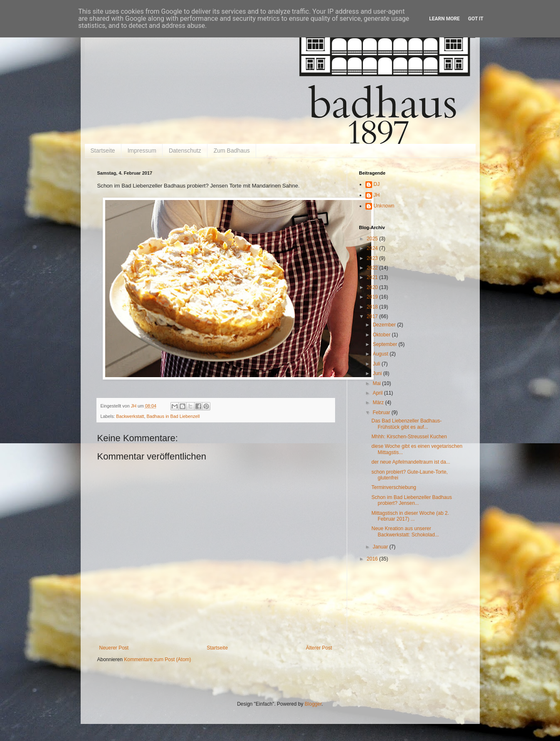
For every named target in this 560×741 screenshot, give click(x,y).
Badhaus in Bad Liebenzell (173, 416)
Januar (381, 547)
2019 (373, 297)
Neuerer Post (114, 648)
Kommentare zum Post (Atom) (157, 659)
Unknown (384, 206)
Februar (382, 412)
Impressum (142, 151)
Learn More (444, 19)
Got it (476, 19)
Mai (377, 383)
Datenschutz (185, 151)
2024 (373, 248)
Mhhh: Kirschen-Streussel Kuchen (409, 437)
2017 (373, 316)
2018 (373, 307)
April (378, 393)
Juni (378, 373)
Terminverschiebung (393, 487)
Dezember (385, 325)
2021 (373, 277)
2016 (373, 559)
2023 (373, 258)
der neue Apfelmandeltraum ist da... (411, 462)
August (381, 354)
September (385, 344)
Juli (377, 364)
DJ (377, 184)
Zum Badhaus (232, 151)
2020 (373, 287)
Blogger (313, 704)
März (379, 403)
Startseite (103, 151)
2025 (373, 239)
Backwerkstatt (130, 416)
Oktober (382, 335)
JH (377, 195)
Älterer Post (319, 648)
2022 (373, 268)
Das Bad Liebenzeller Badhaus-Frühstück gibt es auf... (406, 424)
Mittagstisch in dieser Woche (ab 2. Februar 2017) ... (410, 516)
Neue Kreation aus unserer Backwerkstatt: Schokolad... (405, 531)
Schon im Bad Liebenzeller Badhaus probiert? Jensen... (411, 500)
